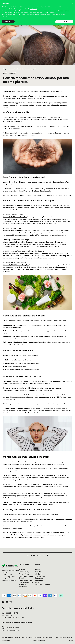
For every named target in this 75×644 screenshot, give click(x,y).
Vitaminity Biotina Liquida (13, 230)
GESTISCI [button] (8, 22)
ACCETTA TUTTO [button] (64, 22)
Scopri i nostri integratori (37, 555)
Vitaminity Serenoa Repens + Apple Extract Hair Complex (26, 253)
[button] (72, 3)
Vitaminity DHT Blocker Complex (16, 265)
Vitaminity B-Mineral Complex (15, 217)
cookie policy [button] (34, 9)
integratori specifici (19, 468)
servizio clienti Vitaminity (13, 535)
